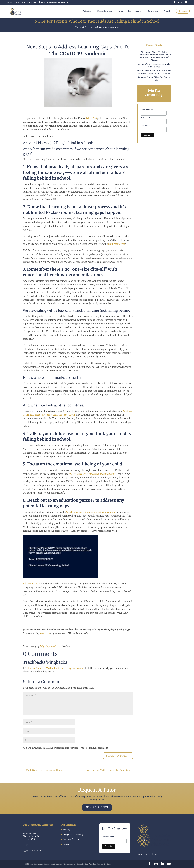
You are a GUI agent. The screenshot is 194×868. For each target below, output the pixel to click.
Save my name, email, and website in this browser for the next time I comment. (67, 748)
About (167, 13)
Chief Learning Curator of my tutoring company (91, 512)
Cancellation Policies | (87, 864)
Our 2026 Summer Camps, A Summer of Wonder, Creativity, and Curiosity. (154, 72)
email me (45, 633)
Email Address (147, 109)
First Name (145, 117)
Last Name (145, 126)
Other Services (105, 13)
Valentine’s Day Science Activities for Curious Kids (154, 65)
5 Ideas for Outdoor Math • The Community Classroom (54, 668)
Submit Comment (118, 756)
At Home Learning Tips (108, 27)
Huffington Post (117, 244)
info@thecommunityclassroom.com (38, 845)
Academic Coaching (71, 839)
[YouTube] (186, 3)
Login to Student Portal (147, 854)
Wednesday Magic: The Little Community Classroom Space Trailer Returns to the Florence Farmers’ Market (154, 56)
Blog (129, 13)
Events (138, 13)
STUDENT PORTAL (13, 2)
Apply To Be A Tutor (32, 850)
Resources (153, 13)
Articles (92, 27)
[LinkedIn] (182, 3)
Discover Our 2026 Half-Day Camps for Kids (154, 79)
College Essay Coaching (73, 834)
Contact (183, 13)
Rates (121, 13)
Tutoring (87, 13)
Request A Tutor (97, 807)
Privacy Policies (104, 864)
